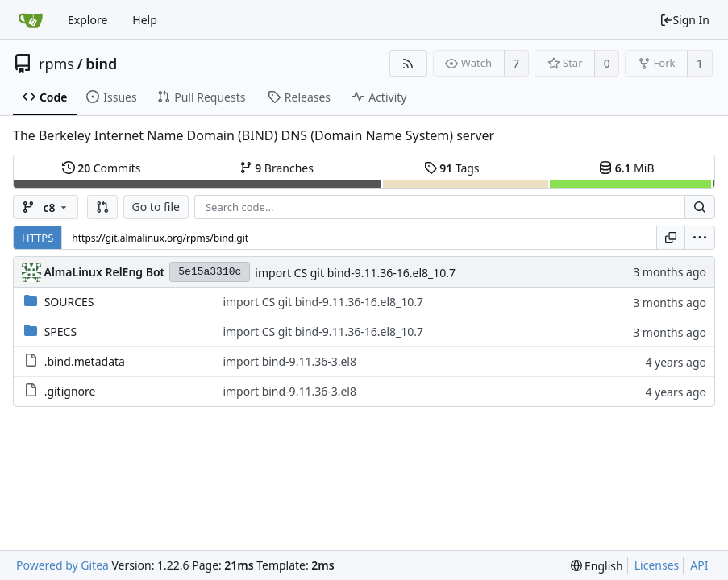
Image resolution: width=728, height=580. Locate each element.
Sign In (684, 20)
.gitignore (70, 391)
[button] (102, 207)
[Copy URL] (671, 238)
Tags (452, 168)
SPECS (60, 331)
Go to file (156, 207)
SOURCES (69, 302)
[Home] (31, 20)
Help (145, 20)
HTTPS (37, 238)
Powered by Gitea (62, 565)
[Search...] (700, 207)
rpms (56, 64)
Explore (87, 20)
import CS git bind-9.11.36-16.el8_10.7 (355, 273)
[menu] (700, 238)
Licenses (657, 565)
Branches (277, 168)
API (699, 565)
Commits (102, 168)
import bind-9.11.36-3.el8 (289, 361)
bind (101, 64)
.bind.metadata (85, 361)
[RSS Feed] (408, 63)
